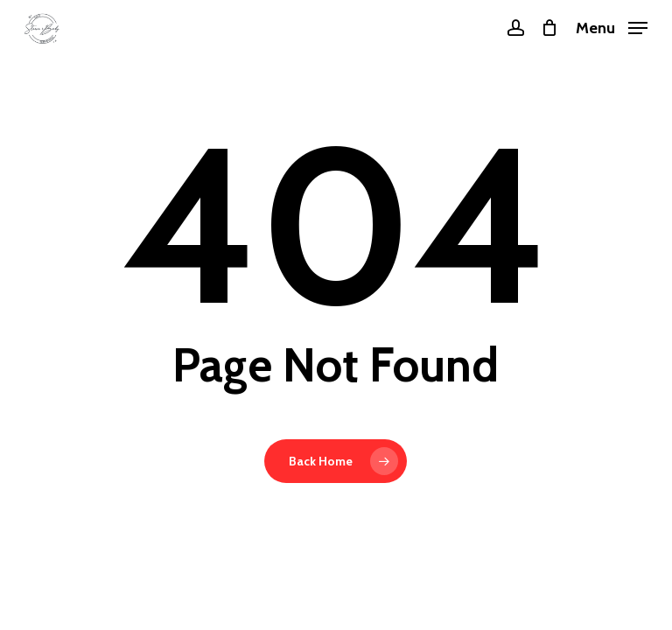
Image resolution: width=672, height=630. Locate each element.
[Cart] (550, 28)
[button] (612, 26)
